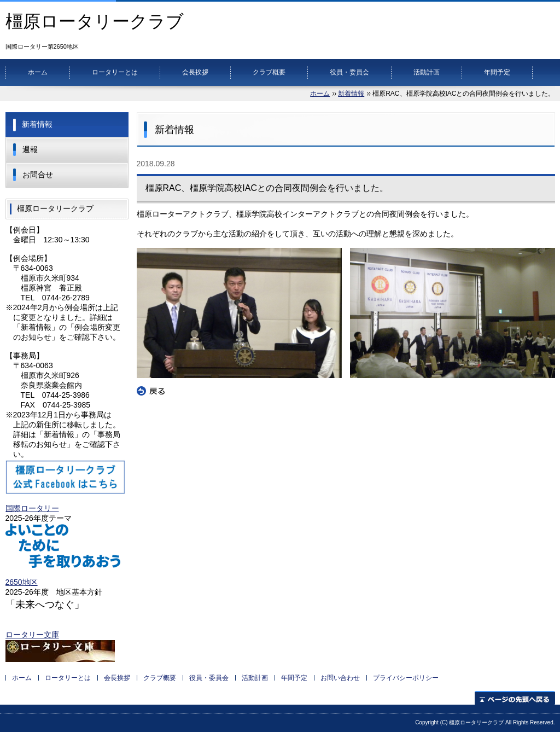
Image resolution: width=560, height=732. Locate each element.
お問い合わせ (340, 678)
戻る (151, 391)
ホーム (38, 72)
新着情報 (351, 94)
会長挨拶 (195, 72)
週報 (30, 149)
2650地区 (22, 582)
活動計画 (427, 72)
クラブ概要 (269, 72)
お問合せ (38, 175)
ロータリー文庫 (32, 635)
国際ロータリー (32, 508)
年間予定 (497, 72)
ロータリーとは (115, 72)
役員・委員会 (349, 72)
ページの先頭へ (515, 698)
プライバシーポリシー (406, 678)
